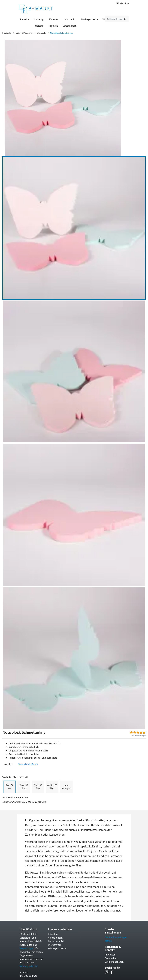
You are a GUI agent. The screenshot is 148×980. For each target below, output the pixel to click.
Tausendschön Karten (28, 764)
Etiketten (53, 934)
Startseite (24, 19)
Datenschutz (111, 958)
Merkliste (122, 3)
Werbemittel (54, 945)
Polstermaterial (56, 941)
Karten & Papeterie (53, 23)
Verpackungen (27, 948)
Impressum (110, 955)
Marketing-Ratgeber (39, 23)
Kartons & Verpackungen (70, 23)
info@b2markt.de (29, 976)
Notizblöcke (41, 33)
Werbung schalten (114, 962)
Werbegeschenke (89, 19)
